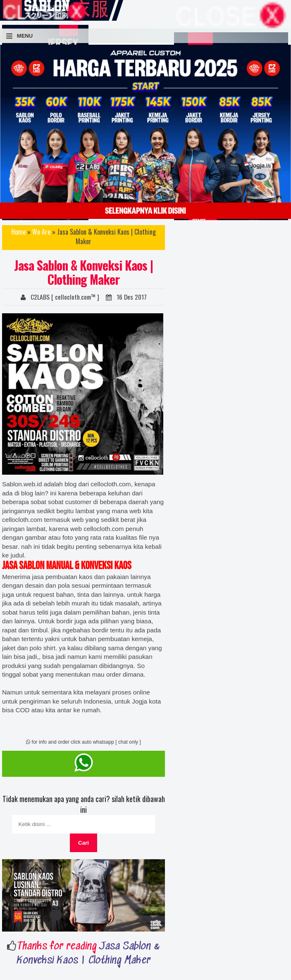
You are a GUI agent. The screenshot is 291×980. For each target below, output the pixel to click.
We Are (41, 232)
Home (18, 232)
